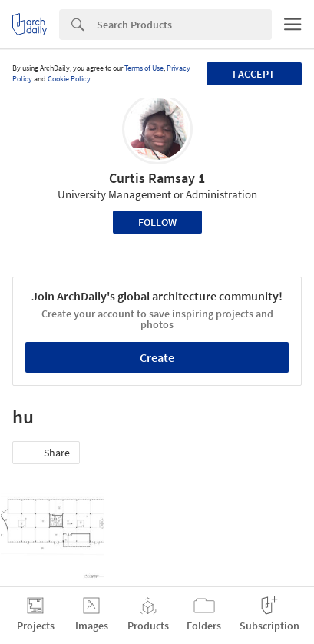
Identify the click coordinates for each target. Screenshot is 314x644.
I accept (254, 74)
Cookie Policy (69, 79)
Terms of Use (144, 68)
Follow (157, 222)
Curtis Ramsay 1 (157, 178)
